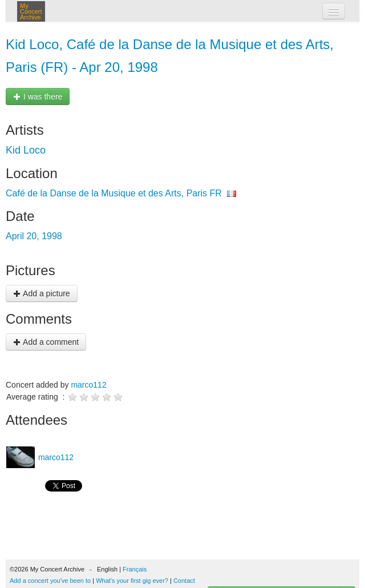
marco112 (88, 385)
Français (135, 569)
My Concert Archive (31, 11)
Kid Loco (26, 150)
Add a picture (42, 293)
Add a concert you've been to (50, 581)
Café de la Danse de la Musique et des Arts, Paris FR (114, 193)
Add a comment (46, 342)
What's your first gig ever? (132, 581)
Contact (184, 581)
